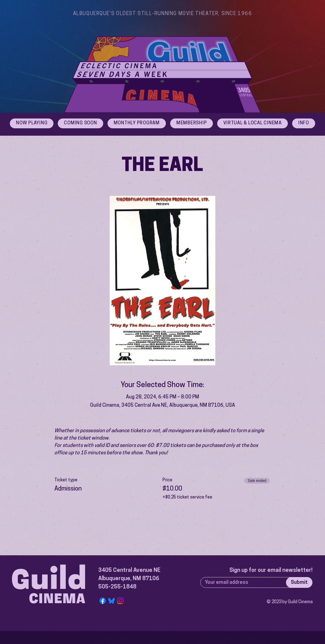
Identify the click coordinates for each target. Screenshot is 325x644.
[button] (304, 123)
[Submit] (299, 582)
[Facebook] (103, 601)
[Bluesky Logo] (112, 601)
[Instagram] (120, 601)
